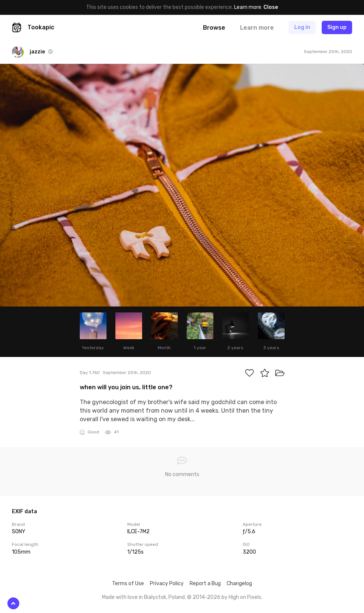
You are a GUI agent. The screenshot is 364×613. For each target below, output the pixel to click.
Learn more (248, 7)
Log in (302, 27)
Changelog (239, 584)
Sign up (337, 27)
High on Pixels (245, 597)
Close (271, 7)
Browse (214, 28)
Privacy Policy (167, 584)
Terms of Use (128, 584)
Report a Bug (205, 584)
